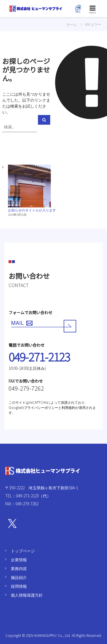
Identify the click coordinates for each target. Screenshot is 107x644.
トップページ (23, 551)
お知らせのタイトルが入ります (32, 210)
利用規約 (68, 407)
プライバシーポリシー (41, 407)
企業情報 (19, 560)
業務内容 (19, 568)
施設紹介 (19, 577)
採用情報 (19, 586)
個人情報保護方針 (27, 595)
